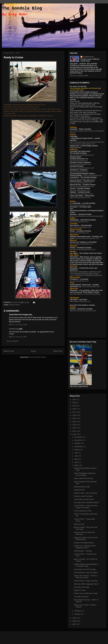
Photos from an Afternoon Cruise (86, 593)
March (77, 465)
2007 (74, 624)
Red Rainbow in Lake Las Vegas (86, 573)
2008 (74, 621)
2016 (74, 415)
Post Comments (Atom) (38, 357)
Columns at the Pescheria (83, 496)
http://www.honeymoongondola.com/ (83, 311)
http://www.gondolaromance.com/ (82, 168)
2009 (74, 618)
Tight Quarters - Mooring (83, 551)
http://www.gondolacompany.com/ (82, 155)
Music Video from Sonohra (84, 478)
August (77, 450)
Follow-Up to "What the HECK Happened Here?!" (85, 547)
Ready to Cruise (80, 590)
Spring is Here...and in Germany (86, 493)
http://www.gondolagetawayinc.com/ (83, 179)
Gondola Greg (14, 329)
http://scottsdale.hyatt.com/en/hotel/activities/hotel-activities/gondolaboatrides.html (87, 143)
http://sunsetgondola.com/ (93, 175)
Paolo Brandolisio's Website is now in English (85, 474)
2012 (74, 428)
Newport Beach (15, 305)
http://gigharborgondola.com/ (80, 301)
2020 (74, 403)
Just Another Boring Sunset (84, 499)
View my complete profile (79, 76)
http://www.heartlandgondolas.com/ (83, 249)
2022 (74, 399)
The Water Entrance (81, 597)
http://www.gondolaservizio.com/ (82, 194)
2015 (74, 418)
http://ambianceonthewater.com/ (81, 244)
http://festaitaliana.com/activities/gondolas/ (85, 294)
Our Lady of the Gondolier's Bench (86, 502)
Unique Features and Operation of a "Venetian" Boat (86, 565)
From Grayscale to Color (83, 511)
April (76, 462)
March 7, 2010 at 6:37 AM (18, 325)
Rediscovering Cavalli (82, 487)
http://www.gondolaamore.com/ (81, 183)
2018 (74, 409)
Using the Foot (79, 490)
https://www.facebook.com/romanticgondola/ (86, 216)
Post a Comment (12, 341)
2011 (74, 431)
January (77, 614)
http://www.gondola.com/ (79, 161)
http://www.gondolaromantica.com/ (87, 238)
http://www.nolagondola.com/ (80, 227)
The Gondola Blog (22, 8)
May (76, 459)
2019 (74, 406)
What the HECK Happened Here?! (86, 584)
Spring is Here (79, 524)
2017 (74, 412)
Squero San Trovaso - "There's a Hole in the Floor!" (86, 577)
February (78, 611)
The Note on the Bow (82, 587)
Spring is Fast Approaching (84, 543)
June (76, 456)
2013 (74, 425)
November (78, 440)
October (77, 443)
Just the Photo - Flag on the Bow (86, 581)
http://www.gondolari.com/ (79, 281)
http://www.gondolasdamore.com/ (82, 186)
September (79, 447)
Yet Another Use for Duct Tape (85, 569)
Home (34, 351)
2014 (74, 422)
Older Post (58, 351)
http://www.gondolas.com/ (79, 172)
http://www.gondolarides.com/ (81, 164)
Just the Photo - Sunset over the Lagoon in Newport (86, 507)
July (76, 453)
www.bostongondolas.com (79, 233)
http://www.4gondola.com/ (79, 222)
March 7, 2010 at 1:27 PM (18, 337)
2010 (74, 434)
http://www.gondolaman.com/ (80, 205)
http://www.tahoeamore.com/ (80, 198)
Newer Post (9, 351)
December (78, 437)
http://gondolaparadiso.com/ (80, 190)
